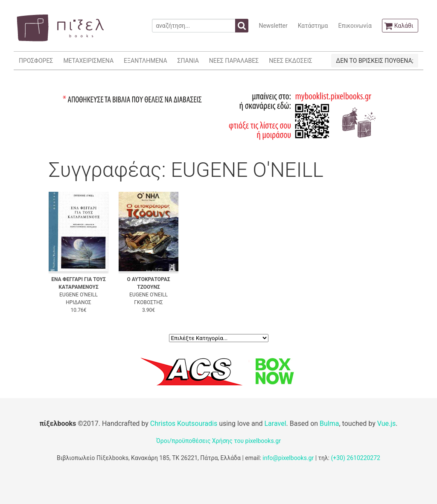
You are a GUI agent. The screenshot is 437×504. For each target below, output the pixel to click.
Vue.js (387, 423)
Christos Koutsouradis (184, 423)
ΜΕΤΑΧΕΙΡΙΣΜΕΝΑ (88, 61)
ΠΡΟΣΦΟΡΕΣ (36, 61)
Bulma (329, 423)
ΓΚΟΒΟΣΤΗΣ (148, 302)
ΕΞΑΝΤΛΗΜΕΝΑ (145, 61)
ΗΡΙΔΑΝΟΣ (78, 302)
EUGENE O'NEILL (79, 295)
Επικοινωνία (355, 26)
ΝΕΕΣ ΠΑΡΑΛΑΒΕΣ (234, 61)
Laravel (275, 423)
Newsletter (273, 26)
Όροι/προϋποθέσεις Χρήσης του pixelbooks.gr (218, 441)
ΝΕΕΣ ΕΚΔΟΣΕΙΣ (290, 61)
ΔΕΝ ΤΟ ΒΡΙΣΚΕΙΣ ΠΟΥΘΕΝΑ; (374, 61)
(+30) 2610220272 (355, 458)
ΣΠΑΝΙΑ (188, 61)
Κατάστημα (313, 26)
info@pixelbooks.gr (288, 458)
